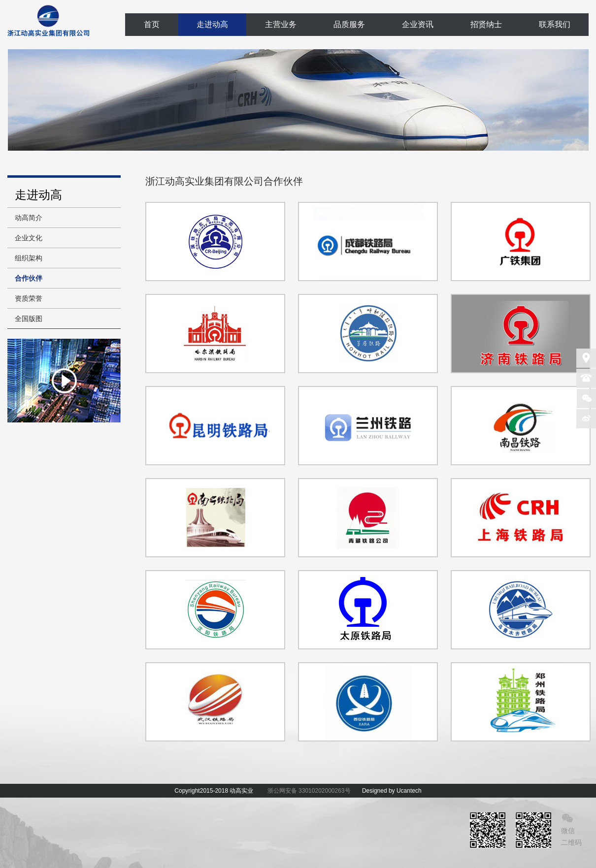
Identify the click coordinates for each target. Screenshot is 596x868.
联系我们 (555, 24)
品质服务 (349, 24)
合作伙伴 (29, 278)
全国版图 (29, 319)
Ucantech (409, 791)
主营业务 (281, 24)
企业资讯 (418, 24)
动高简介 (29, 218)
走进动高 (212, 24)
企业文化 (29, 238)
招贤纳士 (486, 24)
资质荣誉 (29, 298)
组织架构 (29, 258)
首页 (152, 24)
